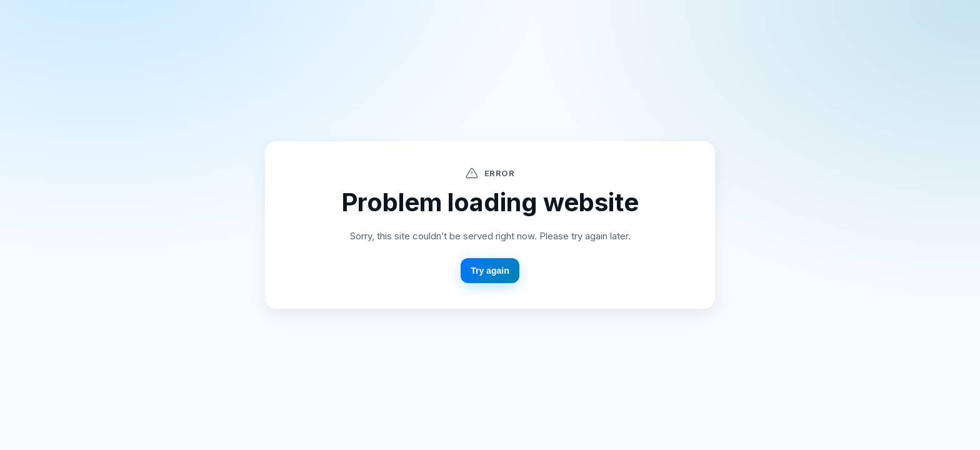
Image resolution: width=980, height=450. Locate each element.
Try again (490, 271)
